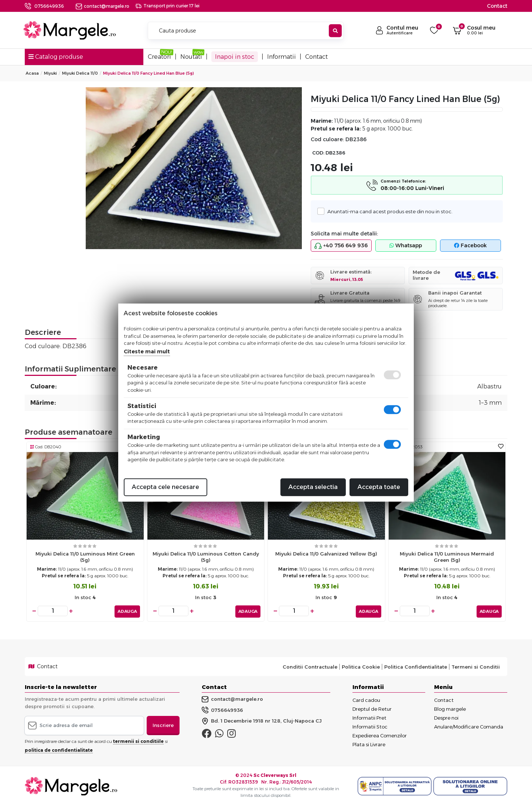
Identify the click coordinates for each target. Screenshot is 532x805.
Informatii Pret (369, 717)
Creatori (159, 57)
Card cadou (366, 699)
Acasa (32, 73)
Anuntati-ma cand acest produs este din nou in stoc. (388, 211)
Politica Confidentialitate (416, 665)
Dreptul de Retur (372, 708)
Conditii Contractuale (310, 665)
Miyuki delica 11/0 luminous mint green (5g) (85, 557)
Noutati (191, 57)
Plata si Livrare (369, 743)
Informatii (282, 57)
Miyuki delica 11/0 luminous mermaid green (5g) (447, 557)
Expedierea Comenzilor (380, 734)
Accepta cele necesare (166, 487)
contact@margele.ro (103, 6)
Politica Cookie (361, 665)
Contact (497, 6)
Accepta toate (379, 487)
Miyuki (50, 73)
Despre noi (446, 717)
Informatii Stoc (370, 726)
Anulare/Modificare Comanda (469, 726)
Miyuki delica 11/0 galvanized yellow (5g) (326, 554)
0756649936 (49, 6)
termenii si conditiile (138, 740)
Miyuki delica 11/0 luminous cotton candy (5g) (206, 557)
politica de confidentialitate (59, 749)
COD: (318, 153)
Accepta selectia (313, 487)
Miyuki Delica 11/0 (80, 73)
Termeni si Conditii (476, 665)
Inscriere (163, 724)
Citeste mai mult (147, 351)
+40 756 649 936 (341, 246)
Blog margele (450, 708)
